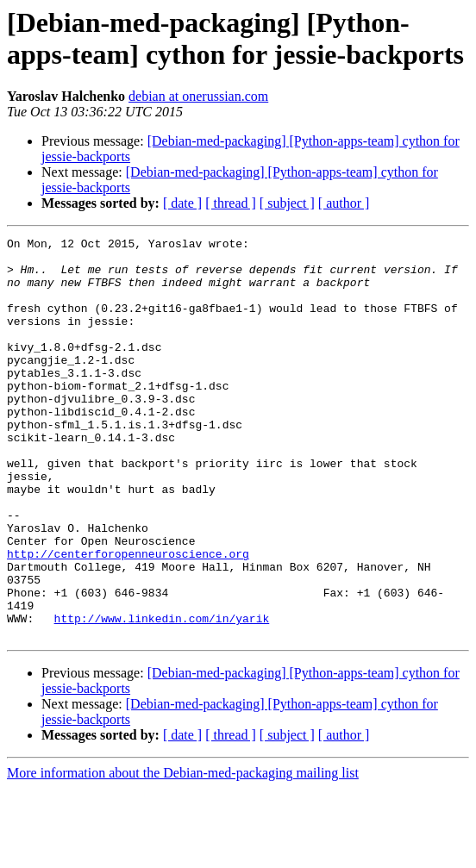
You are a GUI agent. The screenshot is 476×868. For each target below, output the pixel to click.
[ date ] (182, 203)
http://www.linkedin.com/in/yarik (162, 696)
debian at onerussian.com (198, 96)
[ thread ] (231, 203)
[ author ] (344, 203)
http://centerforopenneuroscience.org (128, 618)
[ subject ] (287, 203)
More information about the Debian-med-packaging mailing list (183, 853)
